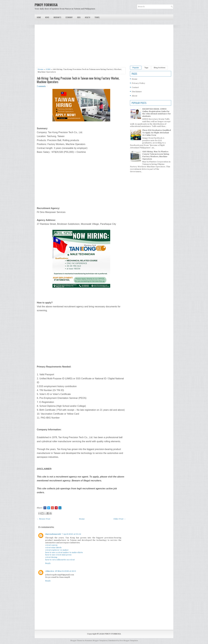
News (47, 17)
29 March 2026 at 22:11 (65, 571)
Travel (97, 17)
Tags (146, 68)
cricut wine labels (53, 548)
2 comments (41, 86)
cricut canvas (51, 545)
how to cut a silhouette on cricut (60, 560)
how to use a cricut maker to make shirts (64, 552)
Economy (69, 17)
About (134, 96)
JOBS (48, 69)
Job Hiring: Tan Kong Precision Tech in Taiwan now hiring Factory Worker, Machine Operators (78, 80)
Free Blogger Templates (129, 641)
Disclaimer (137, 92)
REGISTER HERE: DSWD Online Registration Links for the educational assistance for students (157, 113)
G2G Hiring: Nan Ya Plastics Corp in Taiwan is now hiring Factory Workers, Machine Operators (156, 155)
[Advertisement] (81, 47)
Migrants (57, 17)
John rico (50, 571)
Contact (135, 87)
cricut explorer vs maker (57, 550)
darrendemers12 (53, 534)
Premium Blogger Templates (96, 641)
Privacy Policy (138, 83)
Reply (48, 563)
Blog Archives (160, 68)
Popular (136, 68)
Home (39, 17)
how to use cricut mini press (58, 555)
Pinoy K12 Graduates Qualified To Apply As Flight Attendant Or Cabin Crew (157, 133)
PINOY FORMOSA (46, 5)
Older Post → (120, 519)
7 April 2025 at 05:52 (71, 534)
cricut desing (51, 557)
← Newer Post (44, 519)
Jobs (79, 17)
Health (88, 17)
